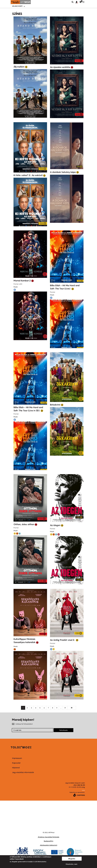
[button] (77, 2)
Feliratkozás (63, 730)
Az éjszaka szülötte (60, 67)
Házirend (16, 768)
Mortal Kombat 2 (22, 281)
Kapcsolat (16, 763)
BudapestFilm (49, 841)
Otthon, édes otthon (24, 524)
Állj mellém (19, 67)
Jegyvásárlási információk (23, 772)
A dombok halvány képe (63, 172)
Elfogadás (72, 859)
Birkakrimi (55, 405)
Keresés (73, 2)
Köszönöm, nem (72, 864)
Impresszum (17, 758)
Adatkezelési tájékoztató (49, 845)
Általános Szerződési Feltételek (49, 837)
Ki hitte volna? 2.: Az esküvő (28, 175)
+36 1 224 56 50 (79, 785)
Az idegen (55, 525)
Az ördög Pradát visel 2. (63, 640)
